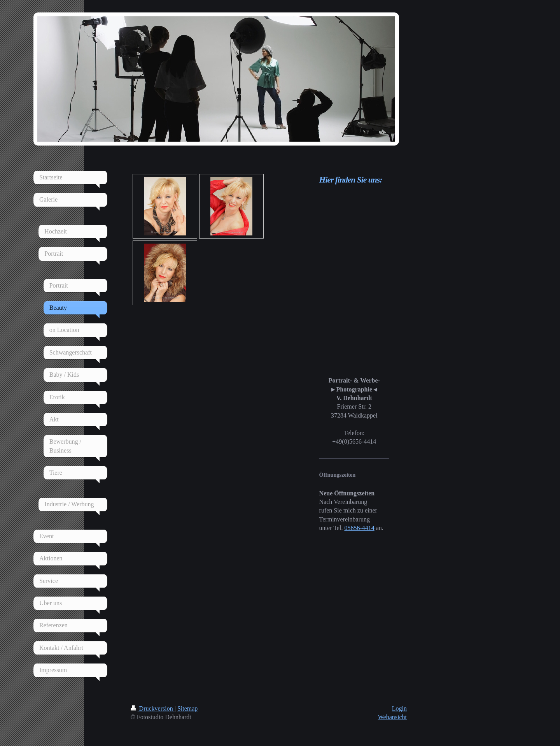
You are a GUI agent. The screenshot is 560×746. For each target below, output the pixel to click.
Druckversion (153, 708)
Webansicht (392, 717)
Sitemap (187, 708)
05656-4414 (359, 528)
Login (399, 708)
